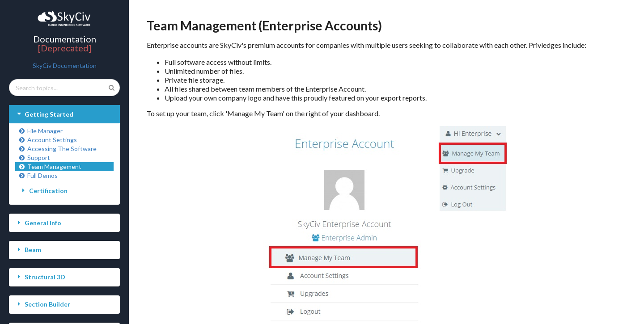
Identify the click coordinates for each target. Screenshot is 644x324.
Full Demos (38, 175)
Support (34, 158)
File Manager (40, 131)
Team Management (50, 166)
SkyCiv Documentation (65, 65)
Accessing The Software (57, 149)
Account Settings (48, 140)
